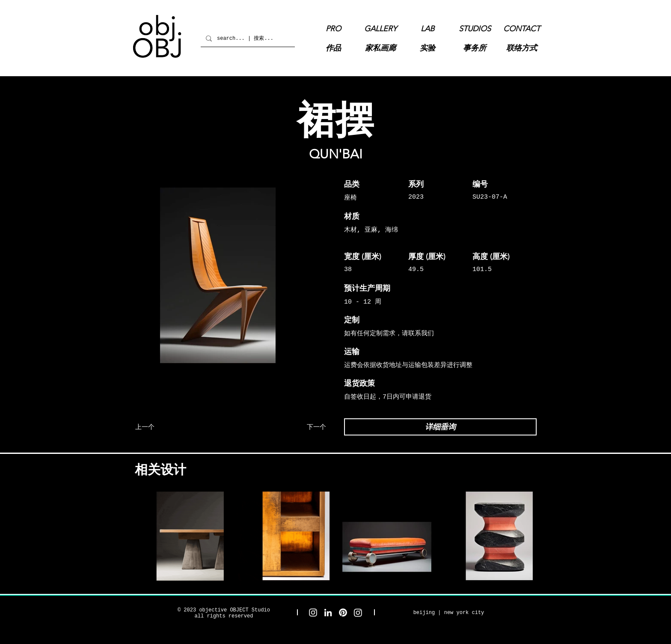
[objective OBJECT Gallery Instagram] (358, 613)
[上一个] (166, 427)
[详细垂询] (440, 427)
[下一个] (295, 427)
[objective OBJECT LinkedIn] (328, 613)
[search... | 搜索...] (247, 38)
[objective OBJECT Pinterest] (343, 613)
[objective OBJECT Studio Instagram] (313, 613)
